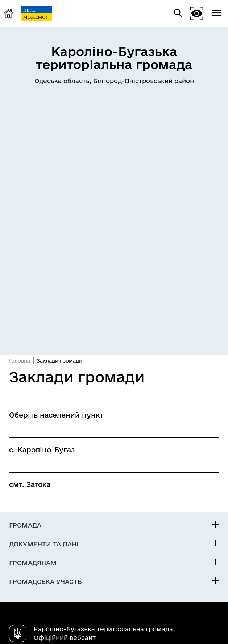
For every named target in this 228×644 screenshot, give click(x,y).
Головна (20, 361)
